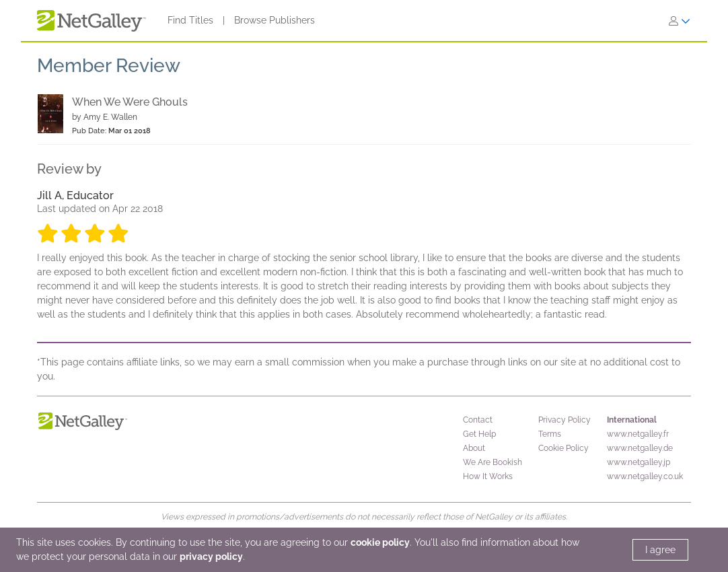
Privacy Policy (565, 420)
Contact (478, 420)
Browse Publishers (275, 20)
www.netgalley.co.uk (645, 476)
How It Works (488, 476)
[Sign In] (680, 21)
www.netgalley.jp (639, 462)
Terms (550, 434)
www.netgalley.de (640, 448)
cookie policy (380, 542)
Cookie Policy (563, 448)
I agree (660, 550)
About (474, 448)
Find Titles (190, 20)
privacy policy (211, 557)
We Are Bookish (493, 462)
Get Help (479, 434)
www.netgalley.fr (638, 434)
